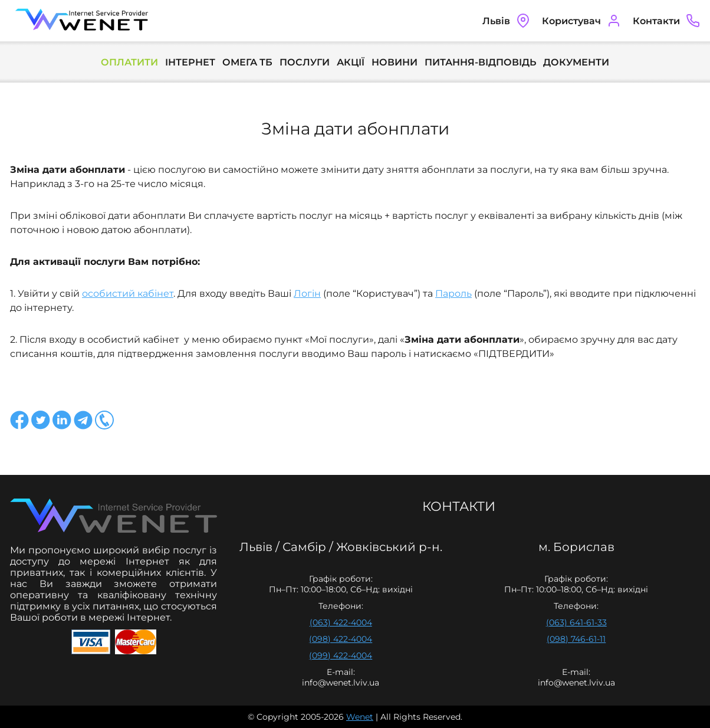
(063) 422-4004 (341, 622)
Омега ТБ (247, 62)
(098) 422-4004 (341, 639)
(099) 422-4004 (341, 655)
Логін (307, 294)
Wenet (360, 717)
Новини (395, 62)
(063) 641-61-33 (576, 622)
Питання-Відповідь (480, 62)
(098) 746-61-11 (576, 639)
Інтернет (190, 62)
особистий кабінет (128, 294)
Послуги (305, 62)
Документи (576, 62)
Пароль (453, 294)
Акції (351, 62)
